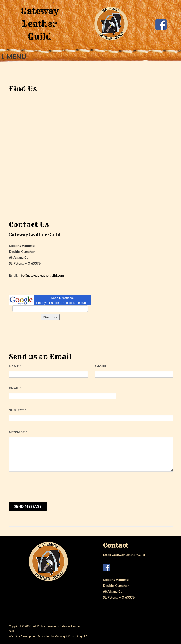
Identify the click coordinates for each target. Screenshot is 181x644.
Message (18, 432)
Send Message (28, 506)
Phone (100, 366)
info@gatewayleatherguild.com (41, 275)
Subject (18, 410)
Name (15, 366)
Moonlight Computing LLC (71, 636)
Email (15, 388)
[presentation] (45, 487)
